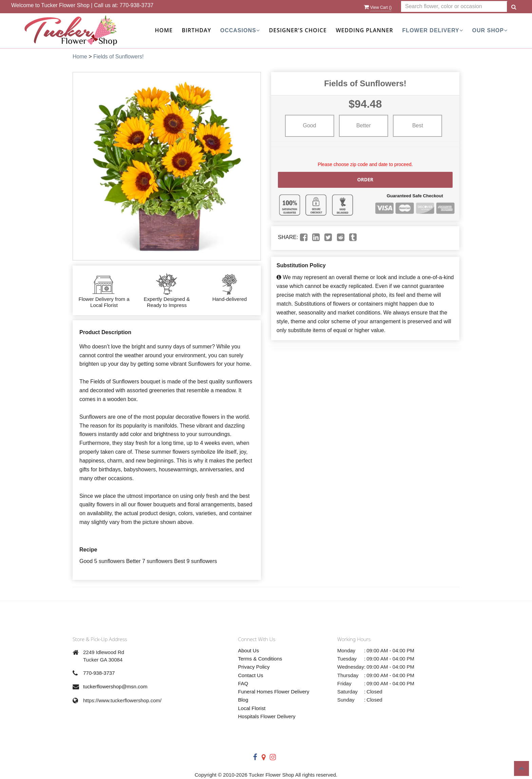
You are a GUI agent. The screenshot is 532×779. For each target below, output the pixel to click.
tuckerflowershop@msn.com (115, 686)
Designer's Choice (298, 30)
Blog (243, 700)
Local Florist (252, 708)
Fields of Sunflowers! (119, 57)
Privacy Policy (254, 667)
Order (365, 179)
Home (164, 30)
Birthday (196, 30)
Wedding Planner (365, 30)
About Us (249, 650)
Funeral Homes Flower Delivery (274, 692)
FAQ (243, 683)
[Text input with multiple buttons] (454, 7)
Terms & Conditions (260, 659)
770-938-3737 (137, 5)
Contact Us (251, 675)
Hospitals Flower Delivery (267, 716)
